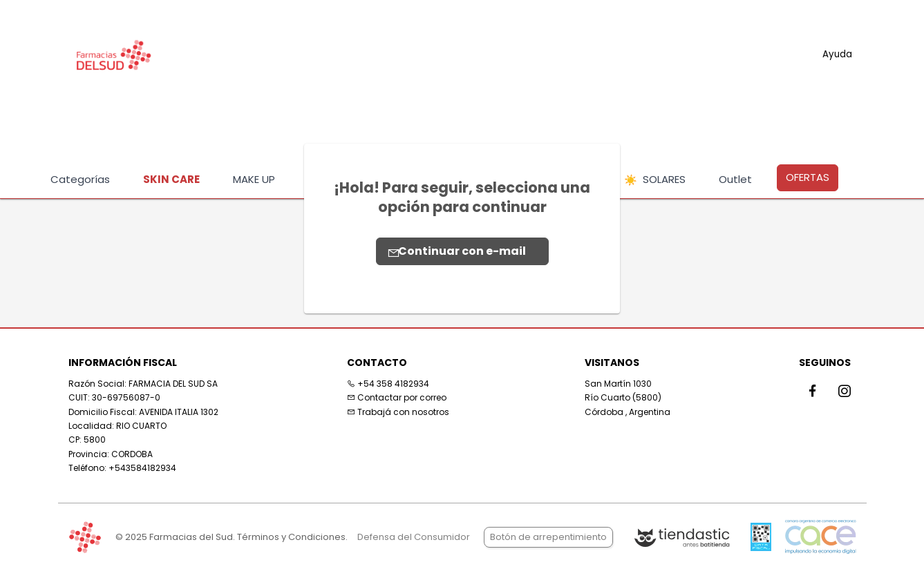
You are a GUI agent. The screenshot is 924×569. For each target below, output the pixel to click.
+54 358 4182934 (388, 384)
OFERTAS (808, 177)
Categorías (80, 179)
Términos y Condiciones (291, 537)
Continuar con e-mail (457, 251)
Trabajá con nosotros (398, 412)
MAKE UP (254, 179)
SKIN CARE (171, 179)
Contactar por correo (397, 397)
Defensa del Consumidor (414, 537)
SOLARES (655, 180)
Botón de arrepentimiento (548, 537)
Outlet (735, 179)
